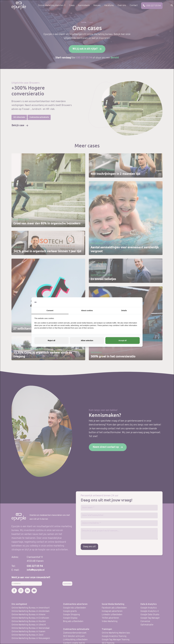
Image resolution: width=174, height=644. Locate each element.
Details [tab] (124, 311)
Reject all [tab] (51, 341)
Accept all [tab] (123, 341)
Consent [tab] (50, 311)
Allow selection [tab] (87, 341)
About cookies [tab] (87, 311)
